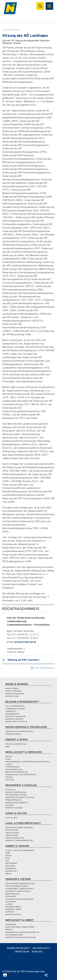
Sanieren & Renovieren (15, 694)
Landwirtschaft (11, 835)
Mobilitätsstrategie (13, 907)
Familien (9, 756)
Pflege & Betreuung (13, 800)
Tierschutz (10, 780)
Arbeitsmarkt (11, 924)
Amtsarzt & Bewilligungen (16, 792)
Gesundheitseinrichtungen (16, 795)
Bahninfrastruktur (13, 894)
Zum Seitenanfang (43, 668)
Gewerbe (9, 929)
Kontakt (37, 952)
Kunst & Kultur (11, 818)
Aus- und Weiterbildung (15, 706)
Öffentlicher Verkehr (14, 909)
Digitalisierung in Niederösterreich (19, 731)
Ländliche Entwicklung (15, 838)
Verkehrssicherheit (13, 914)
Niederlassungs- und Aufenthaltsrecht (21, 774)
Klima (8, 858)
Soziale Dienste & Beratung (16, 803)
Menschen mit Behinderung (16, 772)
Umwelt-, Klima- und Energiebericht (20, 850)
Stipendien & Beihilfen (14, 719)
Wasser (8, 874)
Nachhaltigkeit (11, 863)
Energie (8, 855)
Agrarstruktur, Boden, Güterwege (19, 827)
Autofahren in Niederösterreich (18, 891)
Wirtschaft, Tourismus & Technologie (20, 937)
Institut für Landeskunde (15, 716)
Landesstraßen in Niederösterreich (19, 889)
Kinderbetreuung (12, 767)
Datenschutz (41, 948)
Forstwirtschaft (12, 830)
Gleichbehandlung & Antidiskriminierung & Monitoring (27, 762)
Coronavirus (10, 790)
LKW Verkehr (11, 902)
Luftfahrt (9, 904)
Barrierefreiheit (18, 948)
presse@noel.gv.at (25, 642)
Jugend (8, 764)
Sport (8, 746)
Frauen (8, 759)
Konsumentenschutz (14, 769)
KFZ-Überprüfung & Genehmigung (19, 899)
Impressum (22, 952)
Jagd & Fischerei (12, 833)
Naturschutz (10, 866)
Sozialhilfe (9, 805)
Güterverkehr (11, 896)
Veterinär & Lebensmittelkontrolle (19, 840)
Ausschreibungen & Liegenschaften (20, 927)
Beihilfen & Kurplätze (14, 808)
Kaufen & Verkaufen (13, 691)
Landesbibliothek (12, 714)
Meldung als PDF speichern (21, 660)
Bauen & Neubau (12, 688)
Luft (7, 861)
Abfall (8, 853)
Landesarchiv (11, 711)
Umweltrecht (10, 868)
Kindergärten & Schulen (15, 709)
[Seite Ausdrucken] (5, 976)
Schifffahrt (10, 912)
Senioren (9, 777)
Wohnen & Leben (12, 696)
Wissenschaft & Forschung (16, 721)
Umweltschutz (11, 871)
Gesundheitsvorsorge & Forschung (20, 797)
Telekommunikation (13, 734)
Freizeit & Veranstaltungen (16, 744)
